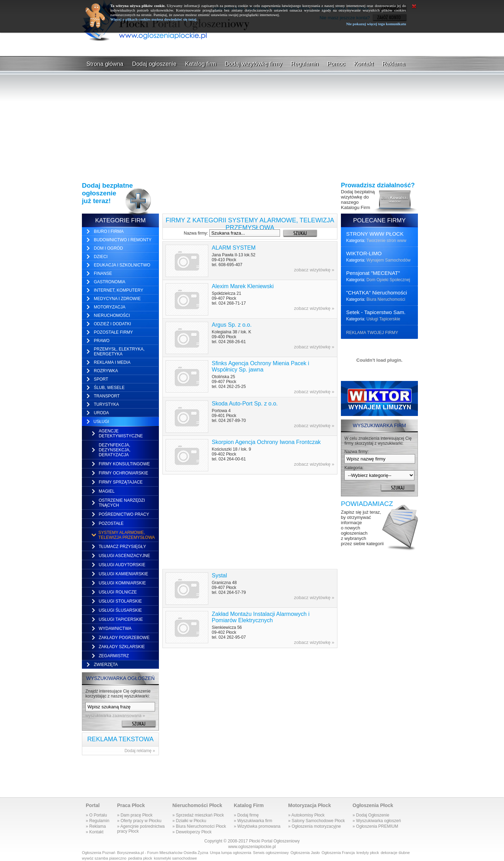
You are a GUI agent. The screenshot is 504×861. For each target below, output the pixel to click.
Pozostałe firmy (113, 332)
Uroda (101, 413)
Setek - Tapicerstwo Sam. (376, 312)
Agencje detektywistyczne (121, 433)
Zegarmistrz (114, 656)
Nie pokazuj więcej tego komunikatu (376, 24)
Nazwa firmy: (196, 233)
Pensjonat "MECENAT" (373, 273)
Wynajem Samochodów (388, 260)
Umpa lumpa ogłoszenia (231, 853)
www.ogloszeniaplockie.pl (252, 847)
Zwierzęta (106, 665)
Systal (219, 575)
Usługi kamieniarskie (123, 574)
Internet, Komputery (118, 290)
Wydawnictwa (115, 629)
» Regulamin (97, 821)
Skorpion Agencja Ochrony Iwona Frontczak (266, 442)
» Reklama (96, 826)
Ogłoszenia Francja (338, 853)
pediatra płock (140, 858)
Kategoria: (354, 468)
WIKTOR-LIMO (364, 253)
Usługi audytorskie (122, 565)
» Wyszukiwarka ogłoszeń (377, 821)
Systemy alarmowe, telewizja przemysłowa (127, 535)
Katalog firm (201, 64)
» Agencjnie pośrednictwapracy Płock (141, 829)
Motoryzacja (110, 307)
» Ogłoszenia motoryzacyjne (314, 826)
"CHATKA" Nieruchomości (377, 293)
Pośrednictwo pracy (124, 514)
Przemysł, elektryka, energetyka (119, 352)
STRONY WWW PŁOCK (375, 234)
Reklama (394, 64)
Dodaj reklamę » (140, 751)
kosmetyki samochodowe (176, 858)
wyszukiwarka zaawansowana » (115, 716)
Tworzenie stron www (386, 241)
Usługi (101, 422)
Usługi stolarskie (120, 601)
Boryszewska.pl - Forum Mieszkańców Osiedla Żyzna (162, 853)
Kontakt (364, 64)
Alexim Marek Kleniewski (243, 286)
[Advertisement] (252, 48)
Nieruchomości (112, 315)
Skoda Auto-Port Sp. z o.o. (245, 404)
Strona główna (105, 64)
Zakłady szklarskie (122, 647)
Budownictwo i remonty (123, 240)
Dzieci (101, 257)
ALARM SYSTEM (234, 248)
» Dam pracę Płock (135, 815)
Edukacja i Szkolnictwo (122, 265)
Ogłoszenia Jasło (305, 853)
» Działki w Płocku (189, 821)
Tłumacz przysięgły (122, 547)
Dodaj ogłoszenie (155, 64)
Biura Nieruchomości (386, 299)
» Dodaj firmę (246, 815)
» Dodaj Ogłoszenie (371, 815)
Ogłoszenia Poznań (99, 853)
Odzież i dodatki (112, 324)
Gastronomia (110, 282)
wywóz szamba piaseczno (104, 858)
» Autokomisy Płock (306, 815)
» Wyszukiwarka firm (253, 821)
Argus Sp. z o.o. (232, 325)
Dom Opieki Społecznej (388, 280)
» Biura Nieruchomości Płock (199, 826)
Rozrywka (106, 371)
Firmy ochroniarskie (123, 473)
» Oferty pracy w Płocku (139, 821)
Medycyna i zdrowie (117, 299)
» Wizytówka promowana (257, 826)
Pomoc (336, 64)
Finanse (103, 273)
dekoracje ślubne (395, 853)
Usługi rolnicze (118, 592)
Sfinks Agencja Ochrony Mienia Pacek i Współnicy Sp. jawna (260, 366)
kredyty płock (368, 853)
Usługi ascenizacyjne (124, 556)
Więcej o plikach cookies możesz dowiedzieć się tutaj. (154, 19)
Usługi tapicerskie (121, 619)
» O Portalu (96, 815)
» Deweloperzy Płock (192, 832)
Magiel (107, 491)
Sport (101, 379)
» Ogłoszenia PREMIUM (375, 826)
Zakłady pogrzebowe (124, 638)
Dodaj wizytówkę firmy (253, 64)
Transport (107, 396)
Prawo (102, 341)
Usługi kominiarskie (122, 583)
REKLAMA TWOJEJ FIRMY (372, 333)
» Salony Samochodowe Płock (316, 821)
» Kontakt (95, 832)
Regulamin (304, 64)
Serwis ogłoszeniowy (271, 853)
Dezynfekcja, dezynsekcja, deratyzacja (115, 450)
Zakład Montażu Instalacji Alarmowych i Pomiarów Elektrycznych (261, 617)
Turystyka (106, 404)
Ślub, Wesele (109, 388)
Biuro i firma (109, 231)
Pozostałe (111, 523)
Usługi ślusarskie (120, 610)
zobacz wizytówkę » (314, 270)
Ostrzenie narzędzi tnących (122, 503)
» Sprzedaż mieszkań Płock (198, 815)
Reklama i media (112, 362)
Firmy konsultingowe (124, 464)
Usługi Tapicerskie (383, 319)
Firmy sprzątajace (121, 482)
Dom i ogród (108, 248)
